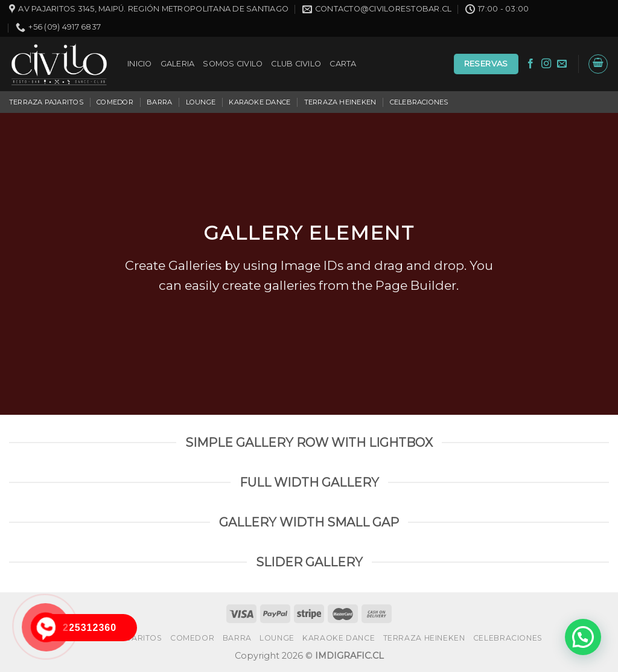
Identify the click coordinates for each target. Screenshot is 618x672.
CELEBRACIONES (419, 102)
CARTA (343, 64)
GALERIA (178, 64)
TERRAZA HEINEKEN (340, 102)
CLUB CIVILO (296, 64)
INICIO (140, 64)
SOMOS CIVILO (233, 64)
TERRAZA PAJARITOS (46, 102)
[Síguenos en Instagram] (546, 64)
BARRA (159, 102)
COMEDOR (115, 102)
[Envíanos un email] (562, 64)
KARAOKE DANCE (260, 102)
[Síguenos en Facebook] (530, 64)
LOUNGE (201, 102)
